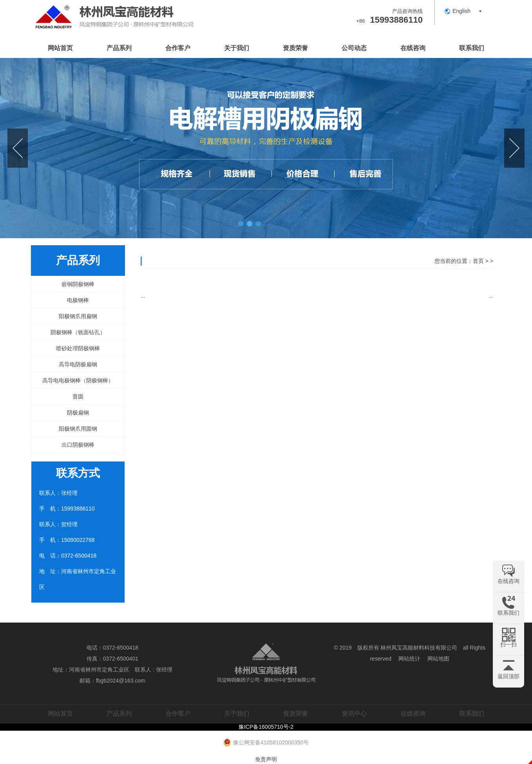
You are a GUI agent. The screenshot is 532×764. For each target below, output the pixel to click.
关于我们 (237, 48)
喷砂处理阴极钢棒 (78, 348)
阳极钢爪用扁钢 (78, 316)
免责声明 (266, 759)
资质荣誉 (295, 48)
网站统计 (409, 659)
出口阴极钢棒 (78, 445)
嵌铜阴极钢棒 (78, 284)
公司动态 (354, 48)
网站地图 (438, 659)
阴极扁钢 (78, 413)
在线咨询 (413, 48)
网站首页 (60, 48)
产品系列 (119, 48)
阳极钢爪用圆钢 (78, 429)
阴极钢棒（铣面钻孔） (78, 332)
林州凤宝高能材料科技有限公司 (419, 648)
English (461, 11)
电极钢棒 (78, 300)
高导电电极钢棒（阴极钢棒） (78, 380)
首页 (478, 261)
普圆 (78, 396)
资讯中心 (354, 714)
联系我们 (472, 48)
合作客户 (178, 48)
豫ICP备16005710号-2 (266, 727)
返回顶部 (508, 676)
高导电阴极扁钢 (78, 364)
